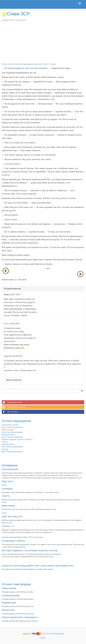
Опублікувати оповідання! (14, 407)
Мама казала (8, 506)
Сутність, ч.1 (8, 526)
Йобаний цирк (9, 603)
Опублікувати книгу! (12, 402)
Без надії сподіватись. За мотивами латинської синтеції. (30, 550)
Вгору (43, 638)
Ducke (5, 442)
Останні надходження (16, 421)
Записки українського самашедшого (20, 617)
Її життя (6, 496)
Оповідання (10, 465)
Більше (79, 478)
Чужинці (5, 449)
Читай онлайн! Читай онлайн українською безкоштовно (22, 64)
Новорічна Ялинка (8, 435)
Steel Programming (57, 634)
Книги (46, 64)
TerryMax (30, 592)
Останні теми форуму (16, 584)
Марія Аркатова (32, 621)
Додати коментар (14, 380)
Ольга (7, 324)
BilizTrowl (30, 606)
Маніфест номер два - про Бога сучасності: (17, 439)
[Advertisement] (43, 45)
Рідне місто (8, 481)
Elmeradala (30, 614)
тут (16, 280)
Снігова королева (11, 596)
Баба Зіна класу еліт (12, 516)
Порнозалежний (10, 469)
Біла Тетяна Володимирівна (12, 427)
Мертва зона (8, 610)
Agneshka (8, 356)
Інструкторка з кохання (10, 425)
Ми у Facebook (10, 412)
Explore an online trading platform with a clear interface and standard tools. (38, 566)
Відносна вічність (8, 444)
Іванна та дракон (8, 430)
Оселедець (7, 489)
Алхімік (53, 64)
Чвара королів (9, 588)
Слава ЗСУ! (16, 14)
